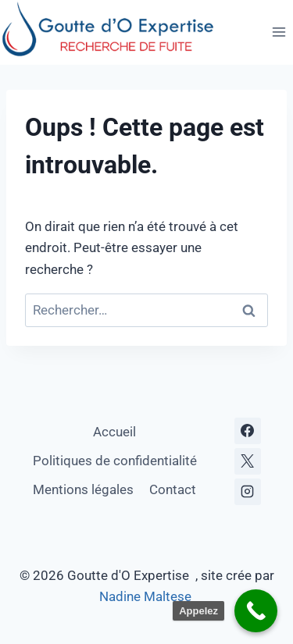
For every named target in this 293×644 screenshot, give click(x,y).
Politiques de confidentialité (115, 461)
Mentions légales (83, 489)
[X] (248, 461)
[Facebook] (248, 431)
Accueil (114, 432)
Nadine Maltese (147, 596)
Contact (173, 489)
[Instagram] (248, 492)
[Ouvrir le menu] (279, 32)
